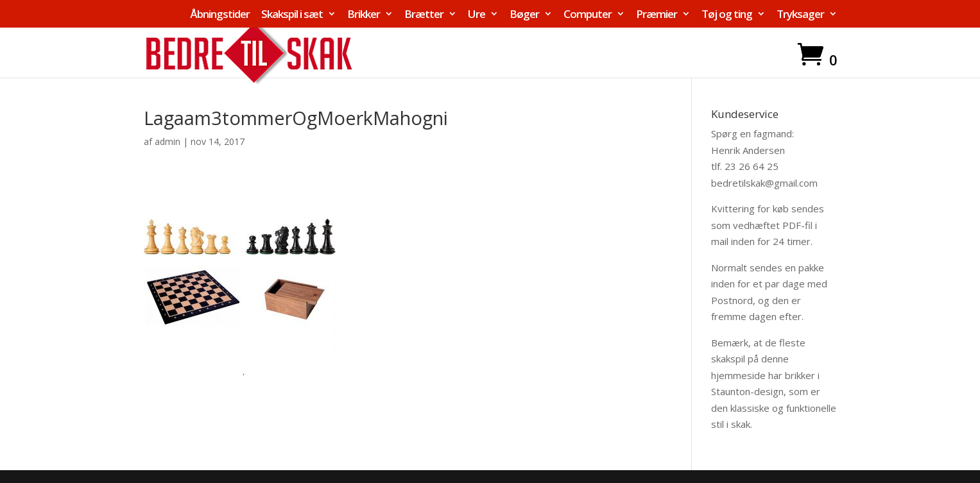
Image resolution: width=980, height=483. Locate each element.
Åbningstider (220, 15)
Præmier (657, 15)
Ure (477, 15)
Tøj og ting (727, 15)
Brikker (364, 15)
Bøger (524, 15)
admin (168, 141)
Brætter (424, 15)
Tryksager (800, 15)
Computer (588, 15)
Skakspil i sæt (292, 15)
